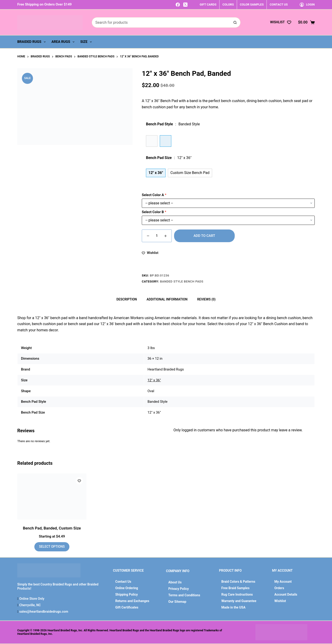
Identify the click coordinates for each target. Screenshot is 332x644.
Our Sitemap (177, 602)
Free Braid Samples (235, 588)
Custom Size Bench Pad (190, 173)
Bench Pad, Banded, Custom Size (52, 528)
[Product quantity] (157, 236)
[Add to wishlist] (150, 253)
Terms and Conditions (184, 595)
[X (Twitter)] (185, 5)
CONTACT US (279, 4)
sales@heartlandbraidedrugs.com (43, 612)
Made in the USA (233, 607)
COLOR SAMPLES (252, 4)
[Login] (307, 4)
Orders (279, 588)
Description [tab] (127, 299)
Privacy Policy (179, 589)
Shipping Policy (127, 594)
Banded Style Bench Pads (182, 281)
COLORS (228, 4)
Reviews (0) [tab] (206, 299)
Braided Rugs (32, 42)
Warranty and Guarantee (239, 601)
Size (87, 42)
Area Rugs (64, 42)
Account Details (286, 594)
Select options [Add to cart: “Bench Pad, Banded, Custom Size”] (52, 547)
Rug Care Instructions (237, 594)
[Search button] (235, 22)
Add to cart (204, 236)
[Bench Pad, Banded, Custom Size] (52, 497)
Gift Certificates (127, 607)
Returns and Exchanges (132, 601)
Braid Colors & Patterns (238, 582)
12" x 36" (154, 380)
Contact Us (123, 582)
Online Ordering (127, 588)
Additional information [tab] (167, 299)
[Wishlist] (280, 22)
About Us (175, 582)
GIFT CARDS (208, 4)
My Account (283, 582)
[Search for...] (161, 22)
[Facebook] (178, 5)
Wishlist (280, 601)
